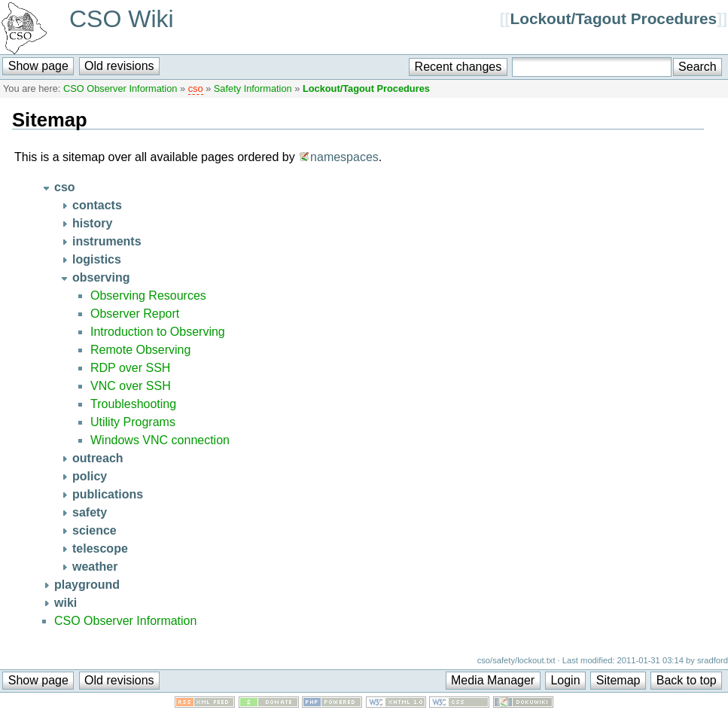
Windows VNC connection (160, 440)
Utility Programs (133, 422)
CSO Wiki (122, 19)
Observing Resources (148, 296)
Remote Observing (140, 350)
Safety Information (253, 88)
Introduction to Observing (158, 332)
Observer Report (135, 314)
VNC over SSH (131, 386)
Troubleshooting (133, 404)
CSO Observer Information (120, 88)
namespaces (344, 157)
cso (196, 88)
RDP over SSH (130, 368)
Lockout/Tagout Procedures (614, 18)
